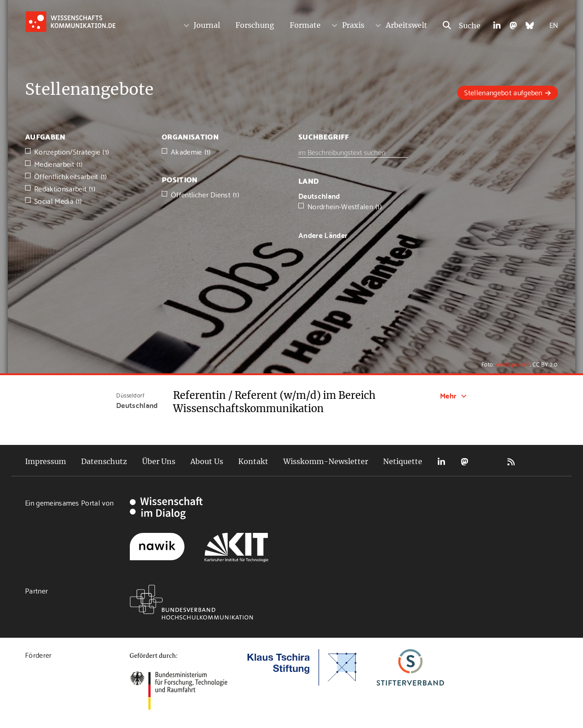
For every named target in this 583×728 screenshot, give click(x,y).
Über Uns (159, 461)
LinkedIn (441, 462)
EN (554, 24)
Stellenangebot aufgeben (503, 92)
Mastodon (465, 462)
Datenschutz (104, 461)
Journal (207, 25)
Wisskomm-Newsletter (326, 461)
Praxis (353, 25)
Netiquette (403, 461)
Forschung (255, 25)
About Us (207, 461)
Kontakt (253, 461)
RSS (511, 462)
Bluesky (488, 462)
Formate (305, 25)
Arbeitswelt (407, 25)
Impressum (46, 461)
